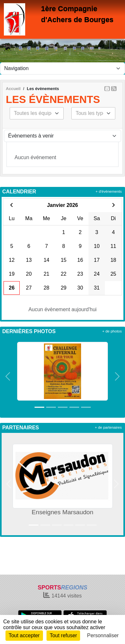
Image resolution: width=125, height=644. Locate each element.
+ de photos (112, 331)
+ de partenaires (108, 427)
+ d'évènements (109, 191)
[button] (8, 376)
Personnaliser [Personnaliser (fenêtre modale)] (103, 635)
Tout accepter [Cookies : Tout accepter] (24, 635)
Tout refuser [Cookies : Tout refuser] (63, 635)
